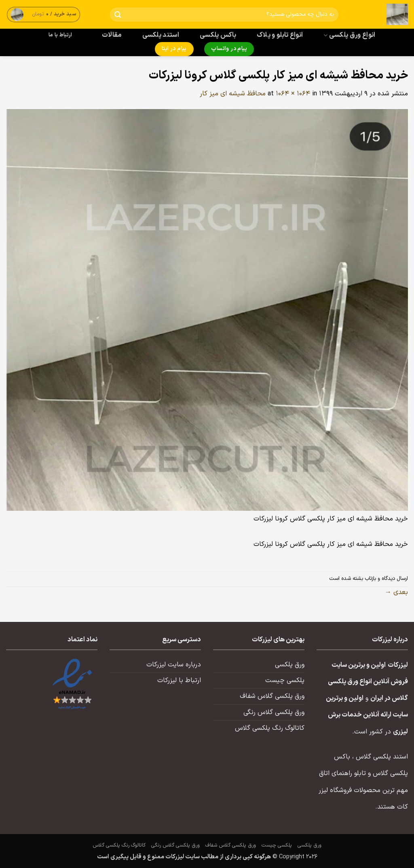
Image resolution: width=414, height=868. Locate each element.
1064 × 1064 (293, 94)
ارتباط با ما (60, 35)
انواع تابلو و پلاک (280, 35)
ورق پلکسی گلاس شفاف (272, 696)
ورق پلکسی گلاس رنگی (274, 712)
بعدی (396, 592)
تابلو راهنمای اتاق (342, 773)
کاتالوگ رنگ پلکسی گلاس (270, 728)
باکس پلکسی (218, 35)
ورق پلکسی (290, 665)
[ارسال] (118, 15)
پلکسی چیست (285, 680)
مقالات (112, 35)
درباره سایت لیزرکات (174, 665)
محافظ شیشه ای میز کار (233, 94)
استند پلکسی (161, 35)
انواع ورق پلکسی (349, 35)
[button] (44, 14)
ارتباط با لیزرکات (179, 680)
